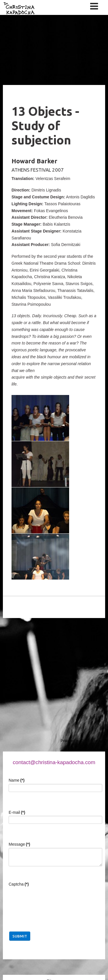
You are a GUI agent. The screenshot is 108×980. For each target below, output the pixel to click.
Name (17, 780)
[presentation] (52, 899)
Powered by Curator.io (78, 741)
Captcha (19, 884)
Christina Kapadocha (38, 24)
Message (19, 844)
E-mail (17, 812)
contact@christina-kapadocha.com (54, 762)
